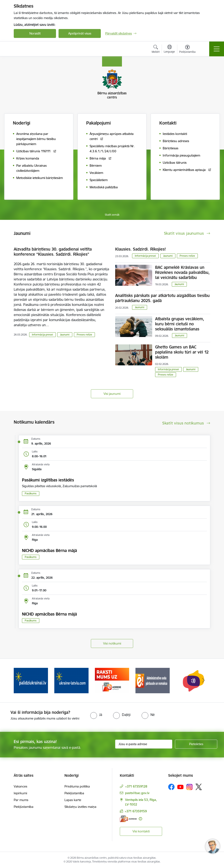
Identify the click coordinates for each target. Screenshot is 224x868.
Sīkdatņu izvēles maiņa (80, 807)
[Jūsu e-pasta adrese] (144, 744)
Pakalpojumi (98, 123)
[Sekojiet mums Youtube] (180, 787)
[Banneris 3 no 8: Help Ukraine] (112, 680)
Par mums (21, 800)
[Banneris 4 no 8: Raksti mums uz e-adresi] (153, 680)
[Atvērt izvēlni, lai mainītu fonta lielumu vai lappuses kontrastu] (187, 50)
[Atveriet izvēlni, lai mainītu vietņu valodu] (169, 49)
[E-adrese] (128, 819)
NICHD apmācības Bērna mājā (49, 550)
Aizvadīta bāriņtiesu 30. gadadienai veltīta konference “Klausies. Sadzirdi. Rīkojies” (53, 252)
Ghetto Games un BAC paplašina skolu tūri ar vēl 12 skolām (182, 352)
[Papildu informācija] (140, 819)
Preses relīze (84, 335)
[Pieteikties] (196, 744)
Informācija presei (42, 335)
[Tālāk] (203, 681)
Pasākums (31, 493)
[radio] (96, 715)
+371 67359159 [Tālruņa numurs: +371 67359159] (136, 811)
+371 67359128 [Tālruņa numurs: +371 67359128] (136, 786)
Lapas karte (73, 800)
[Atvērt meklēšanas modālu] (156, 50)
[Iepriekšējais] (21, 681)
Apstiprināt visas (80, 33)
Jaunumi (65, 335)
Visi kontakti (141, 831)
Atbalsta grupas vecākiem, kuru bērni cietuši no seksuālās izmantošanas (180, 324)
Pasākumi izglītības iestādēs (48, 480)
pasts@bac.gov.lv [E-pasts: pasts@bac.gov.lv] (137, 793)
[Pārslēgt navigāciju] (217, 49)
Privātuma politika (77, 786)
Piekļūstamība (24, 807)
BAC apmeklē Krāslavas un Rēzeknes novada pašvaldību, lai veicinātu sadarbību (182, 272)
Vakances (20, 786)
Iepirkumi (20, 793)
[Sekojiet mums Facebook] (171, 787)
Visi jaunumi (112, 394)
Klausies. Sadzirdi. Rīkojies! (141, 249)
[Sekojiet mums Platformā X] (199, 787)
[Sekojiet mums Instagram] (190, 787)
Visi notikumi (112, 643)
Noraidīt (35, 33)
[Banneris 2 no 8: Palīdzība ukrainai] (71, 680)
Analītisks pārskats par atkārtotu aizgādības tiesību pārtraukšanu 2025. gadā (162, 298)
